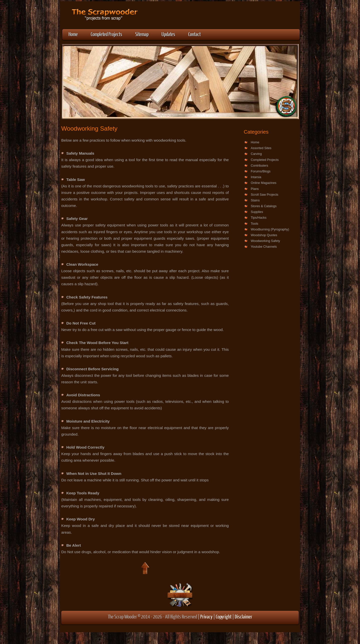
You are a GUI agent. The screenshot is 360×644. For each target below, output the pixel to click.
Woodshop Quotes (264, 235)
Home (73, 34)
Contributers (259, 166)
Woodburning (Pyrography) (270, 229)
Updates (168, 34)
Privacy (206, 616)
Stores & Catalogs (264, 206)
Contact (194, 34)
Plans (255, 189)
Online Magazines (263, 183)
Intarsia (256, 177)
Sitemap (142, 34)
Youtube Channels (264, 247)
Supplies (257, 212)
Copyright (224, 616)
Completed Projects (106, 34)
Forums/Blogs (261, 171)
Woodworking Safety (265, 241)
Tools (254, 224)
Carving (256, 154)
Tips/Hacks (259, 218)
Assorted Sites (261, 148)
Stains (255, 200)
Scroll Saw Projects (264, 195)
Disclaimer (243, 616)
